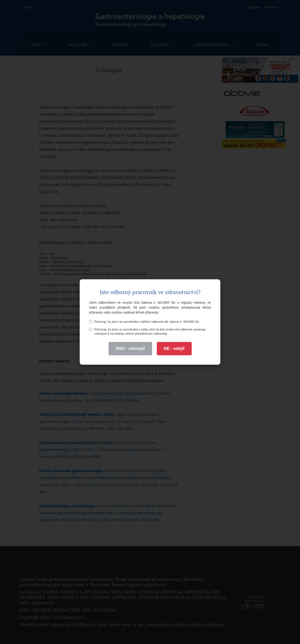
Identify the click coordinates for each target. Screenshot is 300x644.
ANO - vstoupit (130, 349)
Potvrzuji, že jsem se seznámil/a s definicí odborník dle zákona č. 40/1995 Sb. (144, 322)
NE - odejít (174, 349)
